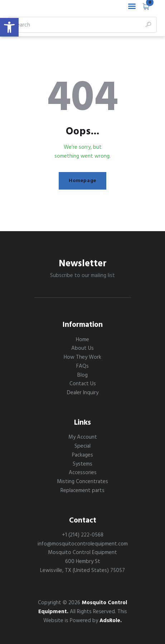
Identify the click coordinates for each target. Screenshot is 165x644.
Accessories (83, 473)
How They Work (82, 357)
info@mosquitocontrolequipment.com (83, 544)
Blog (82, 375)
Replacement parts (82, 491)
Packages (82, 455)
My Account (83, 437)
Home (82, 340)
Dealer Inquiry (83, 393)
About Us (82, 348)
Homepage (82, 181)
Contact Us (83, 384)
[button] (9, 27)
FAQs (82, 366)
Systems (82, 464)
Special (82, 446)
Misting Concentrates (82, 482)
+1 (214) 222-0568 (83, 535)
